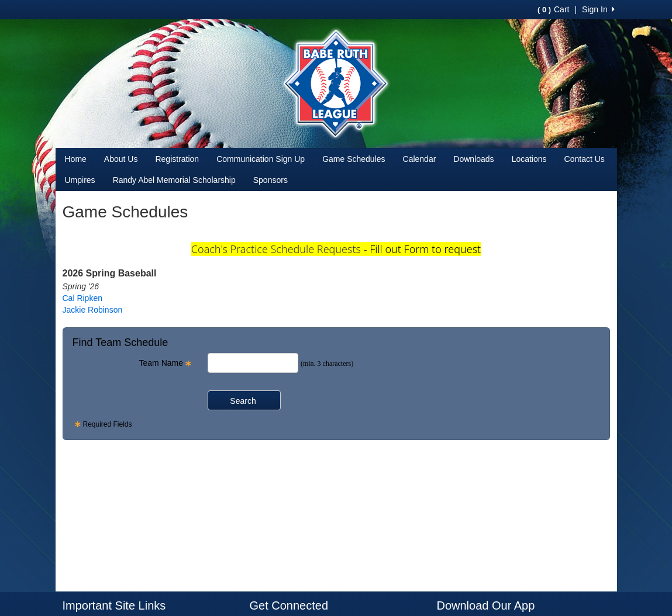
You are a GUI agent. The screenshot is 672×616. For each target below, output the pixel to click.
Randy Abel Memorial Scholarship (174, 180)
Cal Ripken (82, 298)
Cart (553, 9)
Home (76, 159)
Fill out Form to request (425, 249)
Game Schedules (354, 159)
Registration (177, 159)
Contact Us (585, 159)
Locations (529, 159)
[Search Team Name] (253, 363)
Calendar (420, 159)
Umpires (80, 180)
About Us (121, 159)
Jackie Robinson (93, 310)
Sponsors (270, 180)
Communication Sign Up (261, 159)
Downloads (473, 159)
